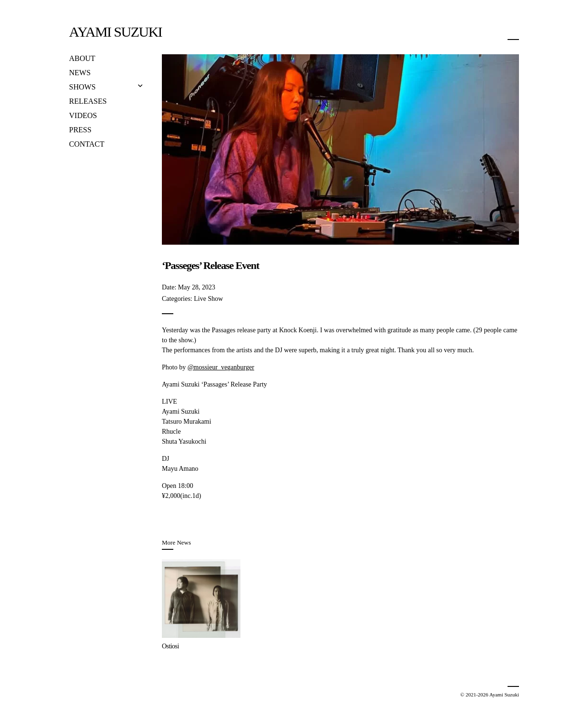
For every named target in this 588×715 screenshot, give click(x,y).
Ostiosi (170, 646)
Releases (88, 101)
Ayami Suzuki (115, 32)
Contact (87, 144)
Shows (82, 87)
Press (80, 130)
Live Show (208, 299)
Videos (83, 115)
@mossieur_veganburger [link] (221, 367)
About (82, 58)
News (80, 73)
